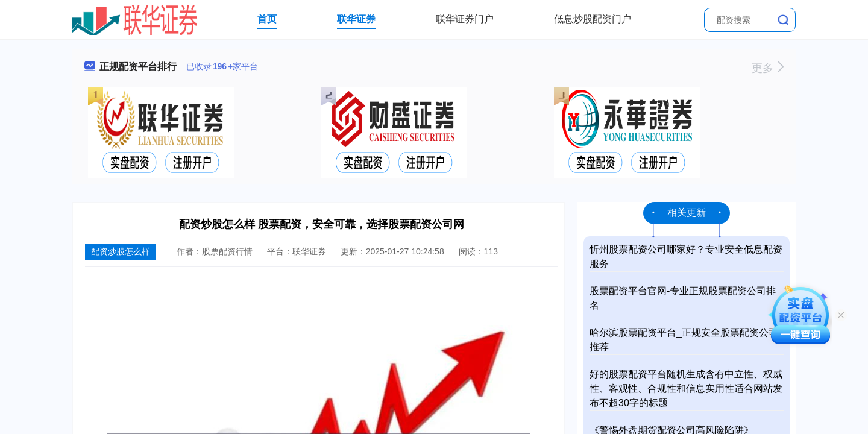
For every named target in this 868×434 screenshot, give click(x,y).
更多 (768, 68)
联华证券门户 (465, 19)
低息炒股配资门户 (593, 19)
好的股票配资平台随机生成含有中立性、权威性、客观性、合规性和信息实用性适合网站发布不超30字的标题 (686, 388)
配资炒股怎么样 (121, 251)
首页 (267, 19)
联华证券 (356, 19)
